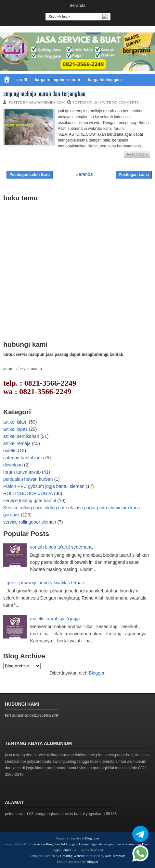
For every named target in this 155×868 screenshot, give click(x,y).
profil (22, 80)
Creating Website (72, 856)
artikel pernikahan (21, 436)
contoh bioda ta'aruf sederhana (62, 547)
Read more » (137, 154)
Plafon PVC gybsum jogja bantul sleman (44, 486)
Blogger (96, 673)
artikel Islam (15, 422)
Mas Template (115, 856)
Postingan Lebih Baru (30, 175)
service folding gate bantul (30, 501)
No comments (125, 102)
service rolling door (85, 838)
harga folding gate (105, 80)
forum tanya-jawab (22, 472)
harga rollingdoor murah (57, 80)
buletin (10, 451)
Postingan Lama (134, 175)
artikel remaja (17, 443)
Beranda (77, 5)
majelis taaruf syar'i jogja (55, 619)
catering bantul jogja (24, 458)
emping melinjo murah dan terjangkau (44, 94)
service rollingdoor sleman (30, 522)
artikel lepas (15, 429)
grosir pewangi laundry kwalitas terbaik (46, 583)
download (13, 465)
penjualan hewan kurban (28, 479)
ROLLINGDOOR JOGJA (28, 493)
